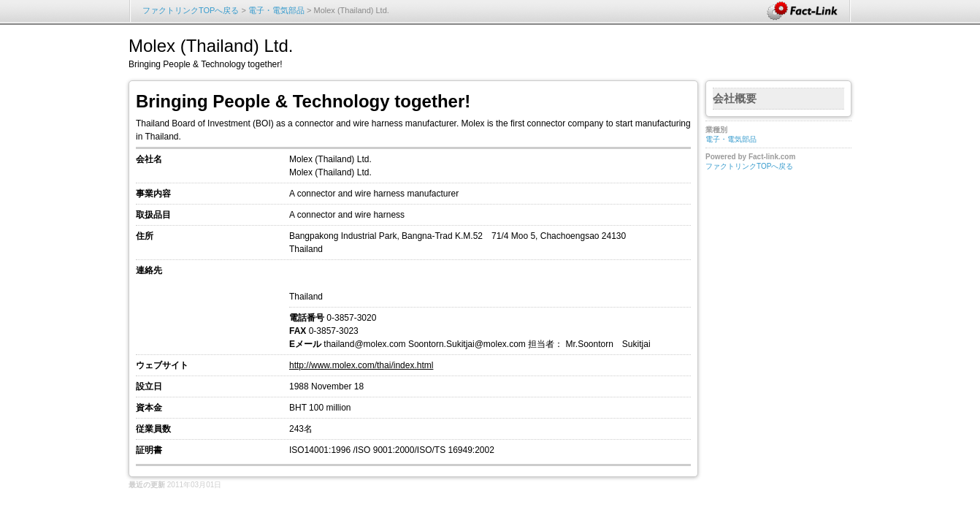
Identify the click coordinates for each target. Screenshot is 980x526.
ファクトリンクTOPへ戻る (191, 10)
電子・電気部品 (276, 10)
